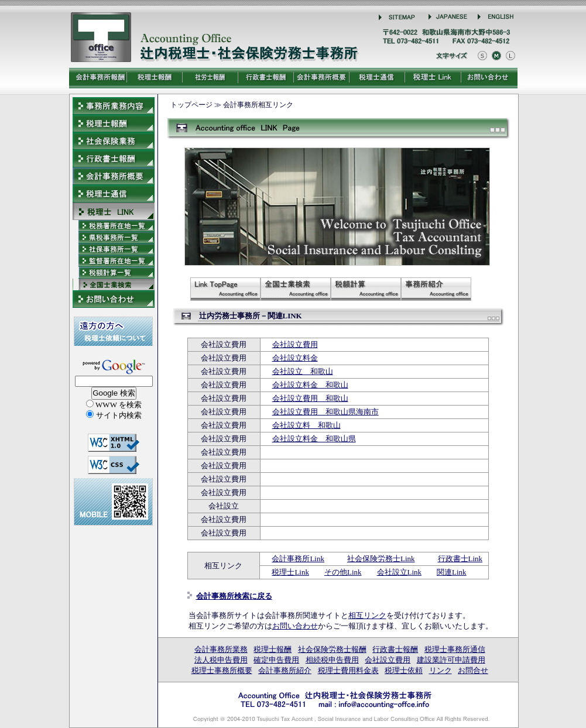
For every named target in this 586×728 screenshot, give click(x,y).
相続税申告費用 (332, 660)
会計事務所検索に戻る (234, 596)
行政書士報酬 (395, 649)
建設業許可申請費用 (451, 660)
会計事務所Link (298, 559)
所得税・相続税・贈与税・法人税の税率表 (114, 273)
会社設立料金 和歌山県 (314, 439)
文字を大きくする (510, 56)
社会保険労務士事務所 (114, 249)
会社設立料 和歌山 (306, 425)
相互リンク (367, 615)
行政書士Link (460, 559)
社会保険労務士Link (381, 559)
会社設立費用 (295, 344)
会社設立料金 (295, 358)
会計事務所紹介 (436, 289)
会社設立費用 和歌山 (310, 398)
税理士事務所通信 (455, 649)
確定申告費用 (276, 660)
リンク (441, 670)
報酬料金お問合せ (114, 299)
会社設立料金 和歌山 (310, 385)
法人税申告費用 (221, 660)
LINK (114, 211)
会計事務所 (114, 238)
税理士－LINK (225, 289)
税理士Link (290, 572)
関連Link (452, 572)
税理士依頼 (404, 670)
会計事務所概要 (114, 176)
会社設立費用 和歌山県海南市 (325, 412)
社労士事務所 (114, 261)
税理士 (114, 226)
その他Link (343, 572)
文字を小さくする (482, 56)
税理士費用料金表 (348, 670)
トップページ (191, 105)
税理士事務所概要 (222, 670)
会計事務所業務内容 (114, 106)
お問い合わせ (295, 626)
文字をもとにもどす (496, 56)
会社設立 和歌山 (303, 371)
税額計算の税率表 (366, 289)
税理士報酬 (273, 649)
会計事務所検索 (296, 289)
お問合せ (473, 670)
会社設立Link (400, 572)
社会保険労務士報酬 (332, 649)
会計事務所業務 (221, 649)
